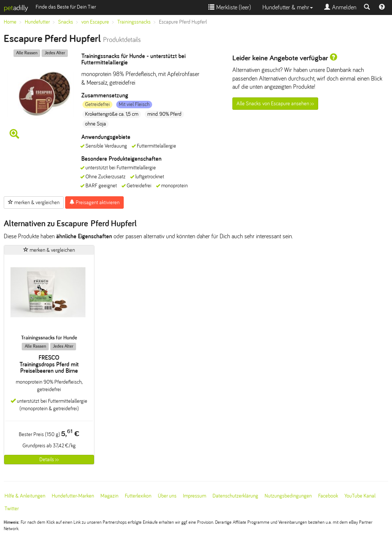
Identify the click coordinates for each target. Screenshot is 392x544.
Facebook (328, 496)
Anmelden (340, 7)
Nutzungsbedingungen (288, 496)
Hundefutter (37, 22)
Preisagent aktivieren (94, 202)
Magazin (109, 496)
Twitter (12, 509)
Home (10, 22)
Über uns (167, 496)
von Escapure (95, 22)
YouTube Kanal (360, 496)
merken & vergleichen (34, 202)
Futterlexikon (138, 496)
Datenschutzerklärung (235, 496)
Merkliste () (230, 7)
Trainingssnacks (134, 22)
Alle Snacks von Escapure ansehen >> (275, 104)
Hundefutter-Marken (73, 496)
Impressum (195, 496)
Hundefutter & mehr (288, 7)
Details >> (49, 460)
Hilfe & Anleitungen (25, 496)
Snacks (66, 22)
